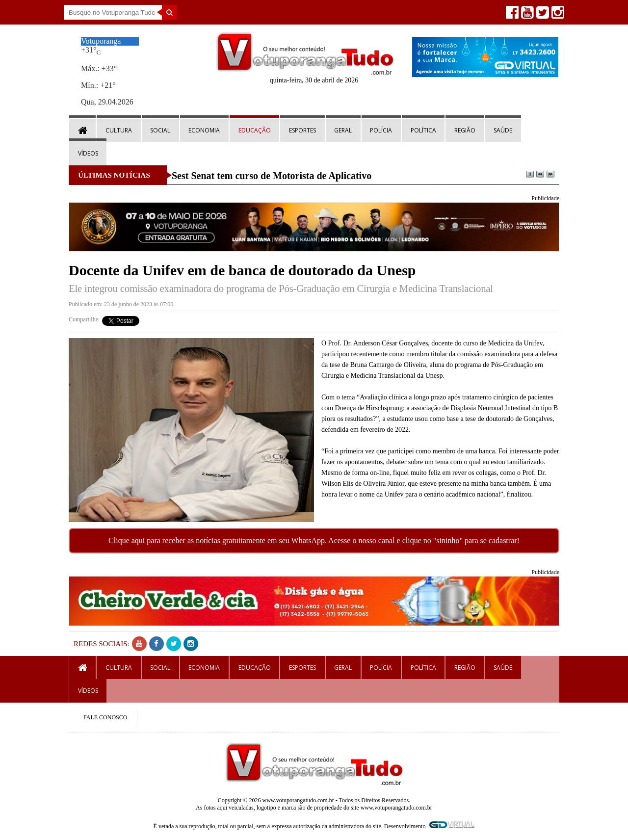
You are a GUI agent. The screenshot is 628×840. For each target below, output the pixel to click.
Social (160, 130)
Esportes (302, 130)
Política (423, 130)
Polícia (381, 130)
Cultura (119, 130)
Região (465, 130)
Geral (343, 130)
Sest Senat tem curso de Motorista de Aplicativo (272, 176)
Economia (204, 130)
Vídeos (88, 153)
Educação (255, 130)
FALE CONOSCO (105, 717)
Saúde (503, 130)
